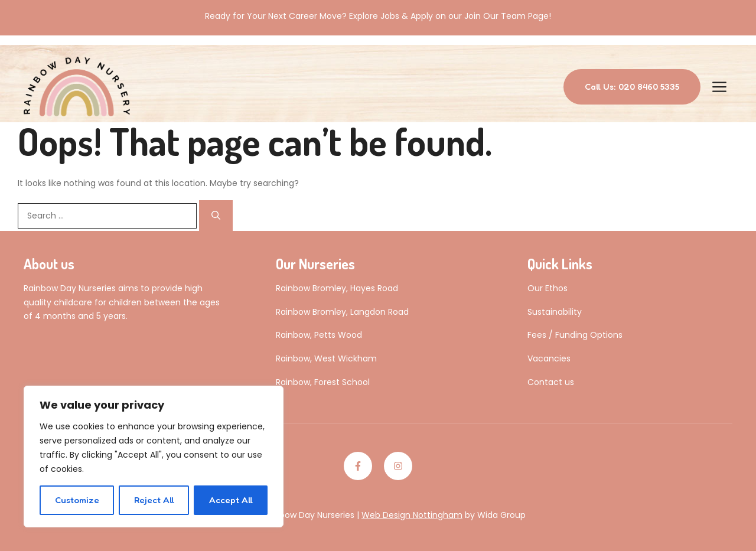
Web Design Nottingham (412, 515)
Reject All (154, 500)
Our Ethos (548, 288)
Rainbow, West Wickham (326, 358)
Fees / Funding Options (575, 335)
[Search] (216, 216)
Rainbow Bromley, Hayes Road (337, 288)
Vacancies (549, 358)
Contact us (551, 382)
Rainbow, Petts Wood (319, 335)
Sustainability (555, 312)
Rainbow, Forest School (323, 382)
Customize (77, 500)
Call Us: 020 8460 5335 (632, 87)
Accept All (231, 500)
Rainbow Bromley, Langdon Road (342, 312)
